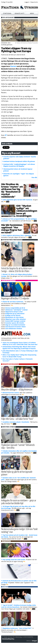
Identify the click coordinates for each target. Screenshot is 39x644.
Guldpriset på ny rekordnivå (15, 314)
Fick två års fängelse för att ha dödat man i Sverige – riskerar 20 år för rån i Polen (17, 270)
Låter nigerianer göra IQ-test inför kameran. (18, 200)
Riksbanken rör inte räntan (14, 317)
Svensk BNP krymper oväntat (15, 321)
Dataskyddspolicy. (8, 639)
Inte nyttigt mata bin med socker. (14, 560)
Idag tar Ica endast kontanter (15, 325)
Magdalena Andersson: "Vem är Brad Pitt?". (17, 628)
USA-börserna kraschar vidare (15, 327)
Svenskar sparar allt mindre (15, 323)
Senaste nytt (19, 13)
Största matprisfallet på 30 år (15, 308)
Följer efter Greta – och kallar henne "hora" (17, 419)
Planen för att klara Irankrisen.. (13, 302)
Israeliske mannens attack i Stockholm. (16, 422)
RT (6, 135)
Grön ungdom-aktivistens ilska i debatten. (17, 235)
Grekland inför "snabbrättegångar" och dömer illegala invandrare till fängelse (19, 165)
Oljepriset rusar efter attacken (15, 319)
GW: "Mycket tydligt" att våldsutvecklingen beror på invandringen (27, 211)
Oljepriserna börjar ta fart (14, 312)
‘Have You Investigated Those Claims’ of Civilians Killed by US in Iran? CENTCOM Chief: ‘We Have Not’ (20, 344)
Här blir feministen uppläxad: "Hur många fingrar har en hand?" (12, 229)
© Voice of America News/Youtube (27, 43)
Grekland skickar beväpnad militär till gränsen (19, 161)
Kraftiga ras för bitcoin (13, 315)
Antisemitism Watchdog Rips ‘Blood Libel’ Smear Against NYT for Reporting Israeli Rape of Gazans (19, 348)
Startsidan (7, 13)
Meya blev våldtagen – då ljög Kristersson (17, 389)
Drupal (34, 641)
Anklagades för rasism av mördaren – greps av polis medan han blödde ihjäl (19, 502)
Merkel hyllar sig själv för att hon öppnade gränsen (17, 473)
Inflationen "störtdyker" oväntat (16, 310)
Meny (32, 13)
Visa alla (34, 177)
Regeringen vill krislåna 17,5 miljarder (15, 298)
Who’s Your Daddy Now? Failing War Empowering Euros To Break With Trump (19, 356)
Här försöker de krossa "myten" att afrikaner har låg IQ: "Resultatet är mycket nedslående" (12, 190)
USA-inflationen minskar (14, 329)
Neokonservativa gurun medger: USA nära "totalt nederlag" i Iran (19, 530)
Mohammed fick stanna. (11, 393)
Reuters (13, 66)
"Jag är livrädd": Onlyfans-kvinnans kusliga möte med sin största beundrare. (18, 606)
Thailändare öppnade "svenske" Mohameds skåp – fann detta (18, 446)
